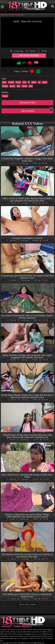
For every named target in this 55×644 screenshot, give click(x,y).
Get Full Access (29, 56)
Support (6, 627)
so (39, 82)
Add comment (37, 110)
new (4, 82)
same (45, 82)
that (31, 86)
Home (5, 86)
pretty (12, 86)
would (11, 82)
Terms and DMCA (23, 627)
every (18, 82)
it (29, 82)
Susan (5, 96)
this (24, 82)
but (18, 86)
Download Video (27, 103)
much (24, 86)
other (34, 82)
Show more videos (27, 604)
